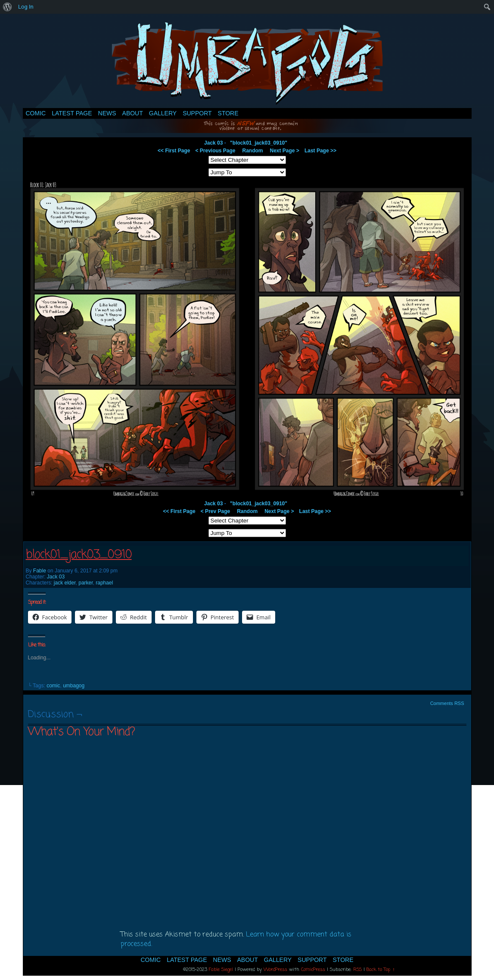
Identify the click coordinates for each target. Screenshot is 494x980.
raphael (104, 583)
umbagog (74, 686)
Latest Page (72, 113)
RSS (357, 970)
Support (197, 113)
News (107, 113)
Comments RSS (447, 703)
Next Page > (285, 151)
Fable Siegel (221, 970)
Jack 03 (213, 143)
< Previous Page (215, 151)
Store (228, 113)
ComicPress (313, 970)
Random (253, 151)
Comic (36, 113)
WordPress (275, 970)
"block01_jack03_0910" (259, 143)
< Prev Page (215, 511)
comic (53, 686)
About (133, 113)
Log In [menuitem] (26, 7)
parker (85, 583)
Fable (40, 571)
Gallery (163, 113)
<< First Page (174, 151)
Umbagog (247, 63)
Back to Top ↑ (381, 970)
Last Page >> (320, 151)
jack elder (65, 583)
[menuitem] (8, 7)
